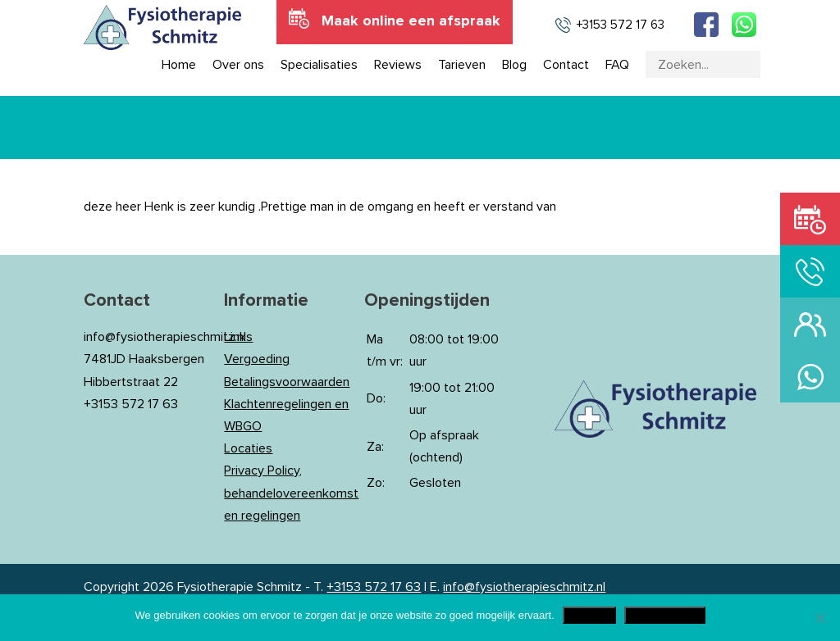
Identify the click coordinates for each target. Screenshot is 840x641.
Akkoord (589, 615)
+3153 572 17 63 (374, 587)
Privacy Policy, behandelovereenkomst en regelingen (291, 493)
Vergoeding (257, 359)
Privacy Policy (665, 615)
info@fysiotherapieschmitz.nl (524, 587)
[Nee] (819, 618)
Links (238, 337)
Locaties (248, 448)
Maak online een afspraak (411, 21)
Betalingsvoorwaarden (287, 382)
